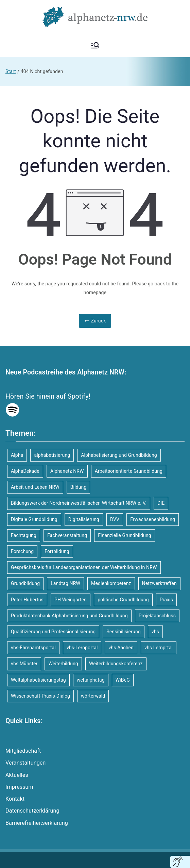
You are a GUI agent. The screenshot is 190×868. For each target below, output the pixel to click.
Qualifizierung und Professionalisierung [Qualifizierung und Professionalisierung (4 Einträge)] (53, 632)
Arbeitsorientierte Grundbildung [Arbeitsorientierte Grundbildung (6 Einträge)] (129, 471)
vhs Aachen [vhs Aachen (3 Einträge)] (121, 648)
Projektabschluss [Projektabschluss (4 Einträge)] (157, 616)
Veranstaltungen (25, 763)
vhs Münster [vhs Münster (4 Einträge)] (24, 664)
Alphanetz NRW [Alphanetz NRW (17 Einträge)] (67, 471)
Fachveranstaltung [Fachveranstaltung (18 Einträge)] (67, 535)
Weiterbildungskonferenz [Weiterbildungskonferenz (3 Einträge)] (116, 664)
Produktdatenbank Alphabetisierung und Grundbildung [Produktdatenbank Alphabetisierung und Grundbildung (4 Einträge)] (69, 616)
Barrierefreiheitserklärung (37, 823)
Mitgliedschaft (23, 751)
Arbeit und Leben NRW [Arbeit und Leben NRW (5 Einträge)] (35, 487)
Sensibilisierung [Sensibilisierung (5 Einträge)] (124, 632)
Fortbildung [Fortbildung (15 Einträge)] (57, 551)
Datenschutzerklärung (32, 811)
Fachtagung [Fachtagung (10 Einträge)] (24, 535)
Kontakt (15, 799)
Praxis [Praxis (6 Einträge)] (166, 600)
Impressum (19, 787)
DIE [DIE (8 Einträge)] (161, 503)
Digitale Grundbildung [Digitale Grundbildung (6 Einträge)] (34, 519)
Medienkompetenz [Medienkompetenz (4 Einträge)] (111, 583)
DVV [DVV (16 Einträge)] (115, 519)
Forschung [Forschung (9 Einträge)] (22, 551)
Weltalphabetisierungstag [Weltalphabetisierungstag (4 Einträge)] (38, 680)
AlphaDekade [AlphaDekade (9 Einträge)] (25, 471)
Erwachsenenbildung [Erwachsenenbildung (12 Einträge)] (153, 519)
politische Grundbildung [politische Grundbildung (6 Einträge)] (123, 600)
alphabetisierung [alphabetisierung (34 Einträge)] (52, 455)
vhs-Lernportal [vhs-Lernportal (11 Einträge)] (82, 648)
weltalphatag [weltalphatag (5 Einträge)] (91, 680)
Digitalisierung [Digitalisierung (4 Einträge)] (84, 519)
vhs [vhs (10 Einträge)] (155, 632)
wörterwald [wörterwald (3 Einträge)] (93, 696)
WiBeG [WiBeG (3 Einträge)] (123, 680)
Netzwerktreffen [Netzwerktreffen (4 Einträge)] (159, 583)
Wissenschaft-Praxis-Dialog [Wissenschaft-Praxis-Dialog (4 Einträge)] (40, 696)
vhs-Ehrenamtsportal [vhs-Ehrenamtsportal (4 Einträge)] (33, 648)
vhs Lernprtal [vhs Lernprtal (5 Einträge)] (159, 648)
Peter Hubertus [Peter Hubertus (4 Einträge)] (27, 600)
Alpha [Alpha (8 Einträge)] (17, 455)
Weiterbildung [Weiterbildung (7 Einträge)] (63, 664)
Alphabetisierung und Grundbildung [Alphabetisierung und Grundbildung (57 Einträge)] (119, 455)
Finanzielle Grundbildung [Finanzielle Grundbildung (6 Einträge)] (125, 535)
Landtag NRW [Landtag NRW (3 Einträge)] (65, 583)
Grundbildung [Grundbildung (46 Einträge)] (25, 583)
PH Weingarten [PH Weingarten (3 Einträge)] (71, 600)
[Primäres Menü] (95, 45)
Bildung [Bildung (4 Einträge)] (79, 487)
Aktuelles (17, 775)
